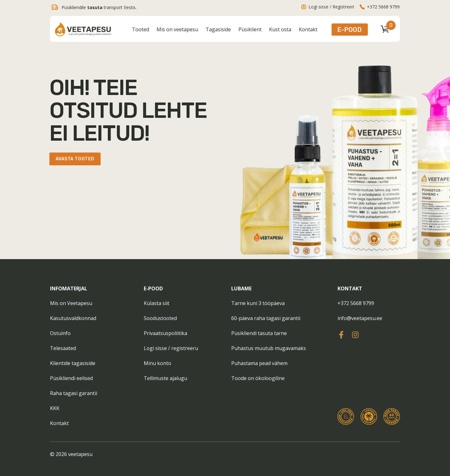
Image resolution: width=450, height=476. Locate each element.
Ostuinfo (60, 333)
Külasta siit (157, 303)
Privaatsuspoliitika (165, 333)
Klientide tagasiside (73, 363)
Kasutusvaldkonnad (73, 318)
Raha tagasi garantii (74, 393)
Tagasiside (218, 29)
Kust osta (280, 29)
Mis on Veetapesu (71, 303)
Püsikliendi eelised (71, 378)
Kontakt (308, 29)
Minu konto (157, 363)
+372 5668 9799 (356, 303)
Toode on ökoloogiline (258, 378)
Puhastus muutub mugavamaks (269, 348)
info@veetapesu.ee (360, 318)
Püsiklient (250, 29)
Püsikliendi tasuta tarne (259, 333)
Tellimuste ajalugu (165, 378)
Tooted (140, 29)
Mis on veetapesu (177, 29)
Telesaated (63, 348)
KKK (55, 408)
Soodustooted (160, 318)
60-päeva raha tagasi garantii (266, 318)
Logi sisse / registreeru (171, 348)
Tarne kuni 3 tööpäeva (258, 303)
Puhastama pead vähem (259, 363)
